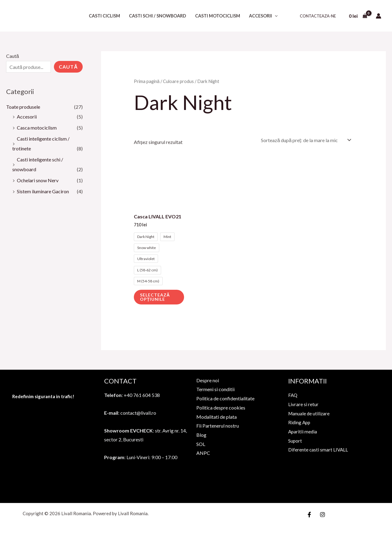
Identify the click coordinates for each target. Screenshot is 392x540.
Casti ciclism (104, 16)
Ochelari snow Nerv (38, 180)
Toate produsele (23, 107)
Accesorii (263, 16)
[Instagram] (322, 515)
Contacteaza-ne (318, 16)
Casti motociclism (218, 16)
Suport (295, 441)
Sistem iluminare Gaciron (43, 191)
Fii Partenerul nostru (218, 426)
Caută (13, 56)
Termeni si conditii (215, 389)
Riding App (300, 422)
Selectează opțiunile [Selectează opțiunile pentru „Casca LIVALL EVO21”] (155, 297)
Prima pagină (147, 81)
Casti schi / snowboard (158, 16)
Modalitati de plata (217, 417)
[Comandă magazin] (305, 140)
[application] (275, 16)
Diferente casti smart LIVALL (318, 449)
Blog (201, 435)
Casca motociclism (37, 128)
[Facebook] (309, 515)
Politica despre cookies (221, 408)
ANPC (203, 453)
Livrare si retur (303, 404)
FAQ (293, 395)
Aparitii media (303, 431)
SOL (201, 444)
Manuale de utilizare (309, 413)
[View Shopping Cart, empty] (358, 16)
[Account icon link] (379, 16)
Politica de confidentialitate (225, 398)
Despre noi (208, 380)
